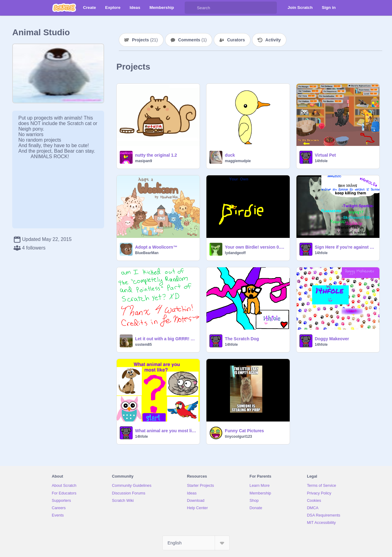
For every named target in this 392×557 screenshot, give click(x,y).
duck (230, 155)
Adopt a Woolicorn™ (156, 247)
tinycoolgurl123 (238, 437)
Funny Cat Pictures (244, 431)
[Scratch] (64, 8)
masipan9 (143, 161)
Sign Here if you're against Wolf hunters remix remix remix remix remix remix (345, 247)
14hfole (321, 161)
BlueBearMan (147, 253)
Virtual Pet (325, 155)
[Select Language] (196, 543)
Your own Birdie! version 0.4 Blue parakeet (255, 247)
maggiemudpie (238, 161)
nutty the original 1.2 (156, 155)
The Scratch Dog (242, 339)
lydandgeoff (235, 253)
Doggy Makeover (332, 339)
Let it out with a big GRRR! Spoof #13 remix (166, 339)
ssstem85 (143, 345)
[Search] (191, 8)
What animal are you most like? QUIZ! (166, 431)
